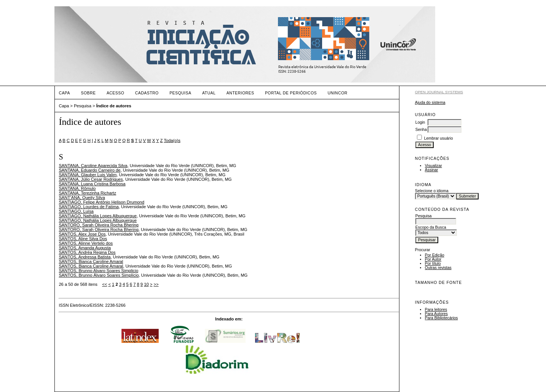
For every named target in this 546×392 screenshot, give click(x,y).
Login (420, 122)
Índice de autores (114, 106)
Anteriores (240, 93)
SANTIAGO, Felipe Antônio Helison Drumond (101, 202)
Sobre (88, 93)
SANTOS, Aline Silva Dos (83, 239)
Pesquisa (180, 93)
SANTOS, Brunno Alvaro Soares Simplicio (98, 271)
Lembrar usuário (439, 138)
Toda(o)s (172, 140)
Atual (209, 93)
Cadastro (147, 93)
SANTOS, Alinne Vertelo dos (86, 243)
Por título (433, 264)
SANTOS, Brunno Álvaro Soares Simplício (99, 275)
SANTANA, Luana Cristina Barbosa (92, 184)
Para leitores (436, 310)
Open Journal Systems (439, 92)
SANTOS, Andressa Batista (85, 257)
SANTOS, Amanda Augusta (85, 248)
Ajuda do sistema (430, 103)
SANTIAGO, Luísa (76, 211)
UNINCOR (337, 93)
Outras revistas (438, 268)
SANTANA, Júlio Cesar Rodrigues (91, 179)
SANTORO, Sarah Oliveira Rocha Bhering (98, 225)
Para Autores (436, 314)
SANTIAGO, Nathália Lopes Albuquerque (98, 216)
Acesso (115, 93)
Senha (421, 130)
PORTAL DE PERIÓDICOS (291, 93)
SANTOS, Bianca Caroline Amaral (91, 261)
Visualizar (433, 166)
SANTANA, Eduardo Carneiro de (89, 170)
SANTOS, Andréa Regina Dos (87, 252)
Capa (64, 93)
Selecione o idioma (432, 191)
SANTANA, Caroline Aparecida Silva (93, 166)
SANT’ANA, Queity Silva (82, 198)
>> (156, 284)
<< (105, 284)
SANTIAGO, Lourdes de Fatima (89, 207)
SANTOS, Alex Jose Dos (82, 234)
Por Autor (433, 259)
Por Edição (435, 255)
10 (146, 284)
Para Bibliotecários (441, 318)
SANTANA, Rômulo (77, 188)
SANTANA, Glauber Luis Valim (88, 175)
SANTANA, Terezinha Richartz (87, 193)
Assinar (432, 170)
